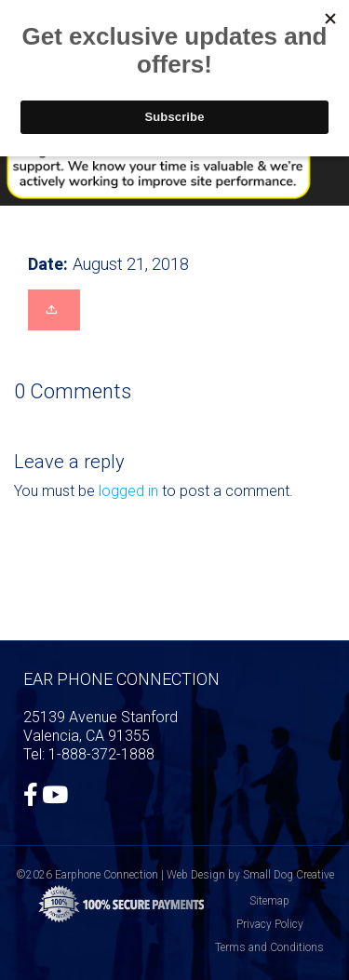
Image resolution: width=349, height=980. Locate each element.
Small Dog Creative (289, 875)
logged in (128, 491)
